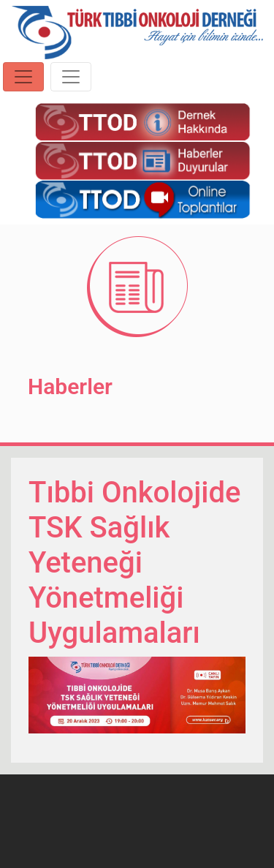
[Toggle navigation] (23, 77)
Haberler (70, 386)
